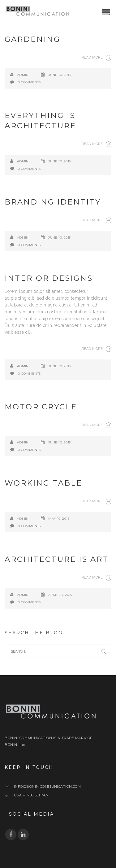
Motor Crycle (41, 407)
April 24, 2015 (60, 595)
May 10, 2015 (59, 519)
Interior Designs (49, 278)
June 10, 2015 (59, 75)
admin (23, 75)
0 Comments (29, 82)
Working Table (43, 483)
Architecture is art (57, 559)
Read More (97, 58)
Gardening (32, 39)
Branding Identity (53, 202)
